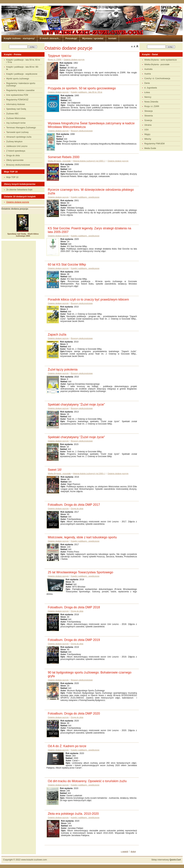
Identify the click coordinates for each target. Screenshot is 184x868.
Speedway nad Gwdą (16, 109)
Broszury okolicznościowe (18, 165)
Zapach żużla (57, 335)
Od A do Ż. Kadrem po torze (67, 746)
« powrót (124, 851)
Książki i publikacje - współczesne (22, 74)
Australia (148, 69)
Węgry (147, 134)
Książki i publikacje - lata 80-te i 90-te (22, 68)
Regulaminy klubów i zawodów (20, 90)
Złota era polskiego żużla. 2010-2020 (73, 814)
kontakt (112, 38)
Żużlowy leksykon (14, 142)
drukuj (133, 851)
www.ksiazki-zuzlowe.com (34, 860)
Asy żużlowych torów (16, 123)
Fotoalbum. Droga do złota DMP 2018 (74, 607)
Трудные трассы (60, 56)
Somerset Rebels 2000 (64, 157)
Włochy (148, 139)
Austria (147, 74)
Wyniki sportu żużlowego (18, 79)
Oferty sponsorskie (15, 160)
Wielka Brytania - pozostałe (157, 64)
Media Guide (150, 148)
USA (146, 130)
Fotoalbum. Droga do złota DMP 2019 (74, 640)
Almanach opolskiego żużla (19, 137)
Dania (147, 83)
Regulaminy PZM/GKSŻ (17, 100)
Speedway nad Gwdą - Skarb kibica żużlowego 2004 (23, 235)
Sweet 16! (55, 470)
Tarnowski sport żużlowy (17, 132)
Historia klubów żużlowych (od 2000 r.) (89, 161)
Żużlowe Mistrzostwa (16, 118)
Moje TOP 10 (12, 177)
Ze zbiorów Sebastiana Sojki (19, 190)
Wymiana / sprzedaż (93, 38)
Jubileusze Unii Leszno (17, 146)
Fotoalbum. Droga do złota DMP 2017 (74, 505)
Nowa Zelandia (151, 102)
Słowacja (148, 111)
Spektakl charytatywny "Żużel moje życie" (76, 405)
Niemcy (148, 97)
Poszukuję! (71, 38)
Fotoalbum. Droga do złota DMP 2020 (74, 714)
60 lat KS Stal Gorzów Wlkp (67, 265)
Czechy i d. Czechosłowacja (157, 78)
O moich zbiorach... (50, 38)
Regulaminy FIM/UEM (154, 144)
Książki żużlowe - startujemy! (19, 38)
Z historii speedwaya (16, 151)
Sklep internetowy (166, 860)
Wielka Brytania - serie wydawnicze (161, 60)
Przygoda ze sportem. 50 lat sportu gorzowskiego (82, 88)
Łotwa (147, 92)
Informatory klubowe (16, 104)
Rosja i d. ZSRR (152, 106)
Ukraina (148, 125)
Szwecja (148, 120)
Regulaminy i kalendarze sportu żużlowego (21, 84)
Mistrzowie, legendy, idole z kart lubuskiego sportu (82, 537)
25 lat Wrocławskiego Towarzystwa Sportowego (81, 572)
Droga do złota (13, 156)
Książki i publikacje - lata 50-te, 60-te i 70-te (23, 61)
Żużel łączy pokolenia (63, 370)
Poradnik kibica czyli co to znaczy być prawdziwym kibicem (88, 300)
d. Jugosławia (151, 88)
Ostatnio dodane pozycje (18, 202)
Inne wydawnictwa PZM (17, 95)
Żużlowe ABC (12, 114)
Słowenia (149, 116)
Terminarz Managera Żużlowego (21, 128)
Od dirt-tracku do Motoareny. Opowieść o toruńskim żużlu (87, 781)
